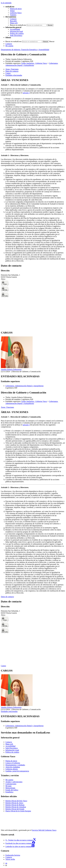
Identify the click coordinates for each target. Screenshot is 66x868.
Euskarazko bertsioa (13, 855)
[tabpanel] (33, 170)
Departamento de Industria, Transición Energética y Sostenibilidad (25, 50)
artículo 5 (26, 93)
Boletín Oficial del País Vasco (16, 801)
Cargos (3, 666)
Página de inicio (16, 9)
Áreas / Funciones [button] (12, 69)
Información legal (16, 31)
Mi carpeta (9, 46)
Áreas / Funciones (7, 407)
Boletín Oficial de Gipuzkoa (16, 807)
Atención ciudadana (13, 767)
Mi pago (8, 786)
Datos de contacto (7, 597)
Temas (12, 11)
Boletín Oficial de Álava (14, 803)
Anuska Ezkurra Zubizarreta (21, 59)
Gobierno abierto (12, 769)
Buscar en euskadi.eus (18, 25)
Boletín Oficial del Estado (15, 809)
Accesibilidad (15, 29)
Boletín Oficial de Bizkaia (15, 805)
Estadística (9, 792)
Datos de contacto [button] (12, 71)
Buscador (13, 21)
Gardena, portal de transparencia (17, 771)
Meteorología (10, 788)
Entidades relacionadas (9, 711)
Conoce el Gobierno (13, 763)
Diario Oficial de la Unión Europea (18, 811)
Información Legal (12, 750)
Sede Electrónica (16, 35)
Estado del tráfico (12, 790)
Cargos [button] (8, 73)
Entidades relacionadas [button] (14, 75)
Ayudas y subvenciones (14, 782)
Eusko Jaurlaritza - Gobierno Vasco (34, 63)
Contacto (13, 19)
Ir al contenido (6, 3)
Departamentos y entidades (15, 765)
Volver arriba (10, 859)
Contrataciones (11, 784)
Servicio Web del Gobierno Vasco (44, 830)
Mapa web (14, 23)
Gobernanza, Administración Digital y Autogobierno (32, 64)
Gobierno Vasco (16, 13)
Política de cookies (17, 33)
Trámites (13, 15)
